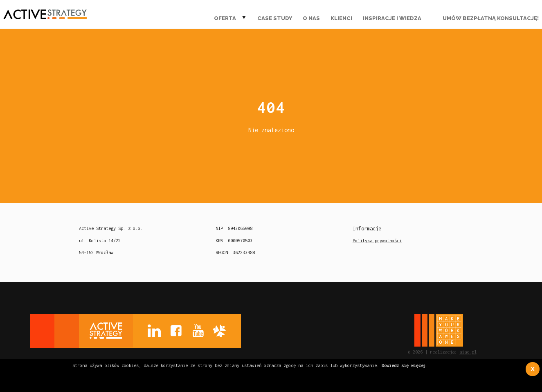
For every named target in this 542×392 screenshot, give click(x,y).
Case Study (275, 18)
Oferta (225, 18)
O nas (311, 18)
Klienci (341, 18)
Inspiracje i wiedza (392, 18)
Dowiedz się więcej (404, 365)
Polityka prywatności (377, 240)
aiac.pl (468, 352)
